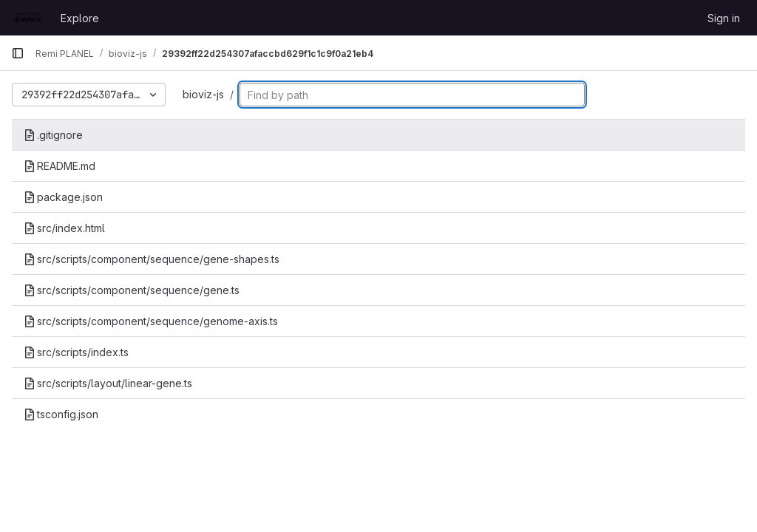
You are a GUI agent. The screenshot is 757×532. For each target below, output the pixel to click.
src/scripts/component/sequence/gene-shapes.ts (152, 259)
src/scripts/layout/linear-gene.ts (108, 383)
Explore (80, 18)
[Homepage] (28, 18)
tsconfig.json (61, 414)
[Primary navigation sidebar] (18, 53)
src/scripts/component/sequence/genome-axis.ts (151, 321)
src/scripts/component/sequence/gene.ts (132, 290)
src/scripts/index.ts (76, 352)
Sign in (724, 18)
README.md (60, 166)
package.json (63, 197)
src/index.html (64, 228)
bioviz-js (203, 94)
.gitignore (53, 135)
